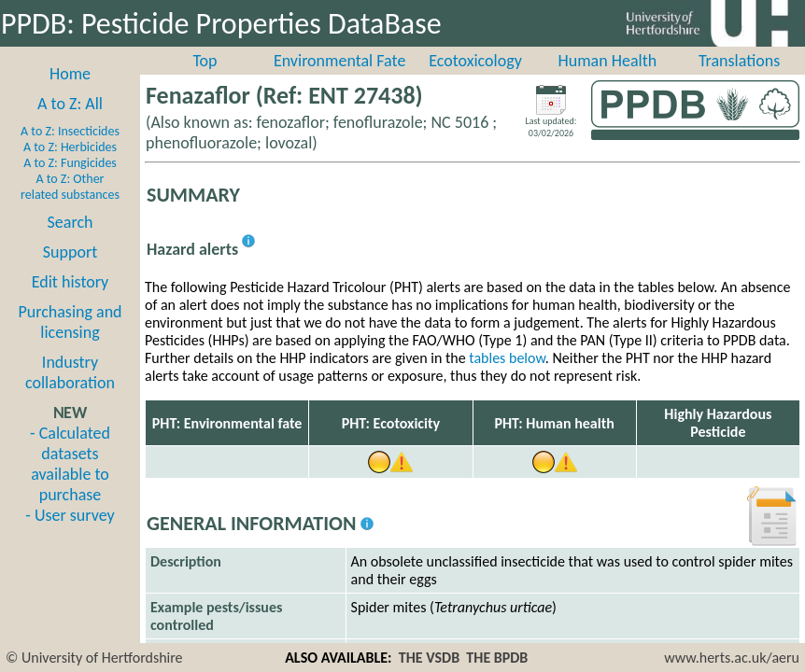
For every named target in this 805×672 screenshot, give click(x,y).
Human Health (608, 61)
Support (70, 252)
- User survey (70, 515)
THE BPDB (497, 658)
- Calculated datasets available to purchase (70, 464)
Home (70, 74)
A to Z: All (70, 104)
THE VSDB (429, 658)
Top (205, 61)
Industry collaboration (70, 372)
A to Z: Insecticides (70, 131)
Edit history (71, 282)
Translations (739, 61)
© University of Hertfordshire (94, 658)
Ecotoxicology (475, 61)
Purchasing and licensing (70, 322)
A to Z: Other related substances (70, 187)
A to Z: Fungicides (70, 163)
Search (71, 222)
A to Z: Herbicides (70, 147)
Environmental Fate (339, 61)
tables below (507, 358)
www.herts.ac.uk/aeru (732, 658)
